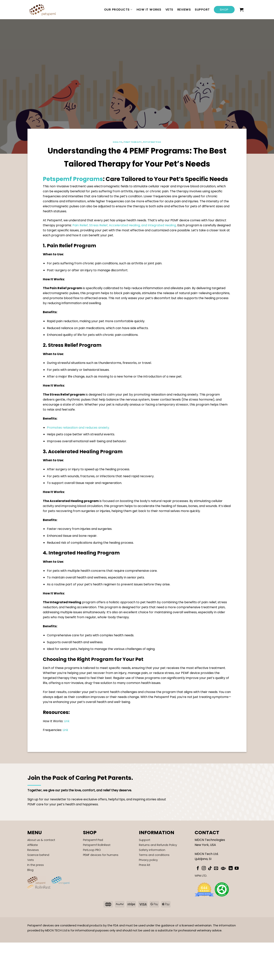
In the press (36, 865)
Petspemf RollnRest (97, 845)
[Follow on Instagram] (204, 868)
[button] (242, 10)
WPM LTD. (201, 876)
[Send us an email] (216, 868)
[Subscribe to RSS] (223, 868)
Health (117, 142)
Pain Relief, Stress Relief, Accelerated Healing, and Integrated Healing (124, 225)
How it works (149, 10)
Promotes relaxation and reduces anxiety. (78, 428)
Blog (30, 870)
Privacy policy (148, 860)
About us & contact (41, 840)
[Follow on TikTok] (210, 868)
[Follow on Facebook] (198, 868)
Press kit (145, 865)
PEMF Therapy (133, 142)
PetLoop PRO (92, 850)
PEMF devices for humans (101, 855)
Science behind (38, 855)
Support (202, 10)
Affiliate (33, 845)
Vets (169, 10)
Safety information (152, 850)
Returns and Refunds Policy (158, 845)
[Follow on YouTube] (237, 868)
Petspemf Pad (152, 142)
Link (67, 721)
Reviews (184, 10)
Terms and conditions (154, 855)
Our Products (118, 10)
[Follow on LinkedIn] (231, 868)
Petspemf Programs (73, 179)
